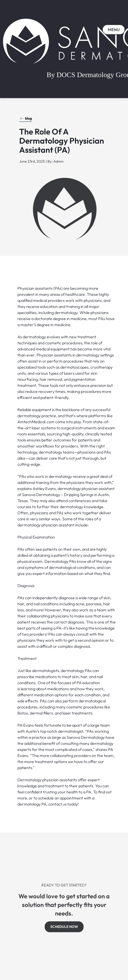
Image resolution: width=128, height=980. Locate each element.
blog (26, 118)
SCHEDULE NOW (64, 927)
